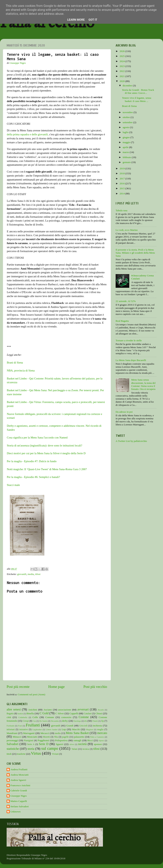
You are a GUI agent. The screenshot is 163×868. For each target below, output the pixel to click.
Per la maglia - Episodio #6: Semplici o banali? (33, 477)
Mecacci (45, 733)
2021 (122, 76)
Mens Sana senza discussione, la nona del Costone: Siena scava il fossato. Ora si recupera (143, 384)
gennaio (127, 162)
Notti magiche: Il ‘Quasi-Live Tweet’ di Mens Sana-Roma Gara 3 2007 (47, 469)
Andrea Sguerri (18, 780)
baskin (20, 713)
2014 (122, 194)
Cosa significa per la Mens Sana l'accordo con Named (37, 438)
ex (86, 721)
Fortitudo (10, 726)
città (9, 717)
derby (65, 721)
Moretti (46, 737)
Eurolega (77, 721)
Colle (35, 717)
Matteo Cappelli (19, 801)
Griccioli (83, 726)
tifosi (38, 574)
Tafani (74, 749)
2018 (122, 173)
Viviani (55, 754)
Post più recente (18, 687)
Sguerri (60, 744)
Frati (20, 726)
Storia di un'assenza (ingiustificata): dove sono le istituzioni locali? (45, 445)
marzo (126, 152)
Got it (93, 20)
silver (72, 744)
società (82, 744)
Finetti (95, 721)
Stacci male (13, 485)
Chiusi (99, 713)
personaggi (12, 740)
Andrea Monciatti (20, 775)
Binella (30, 713)
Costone (84, 717)
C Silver (60, 713)
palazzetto (79, 737)
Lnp (64, 729)
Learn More (76, 20)
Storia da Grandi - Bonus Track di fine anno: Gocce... (138, 91)
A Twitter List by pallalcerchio (131, 441)
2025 (122, 56)
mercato (102, 733)
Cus (34, 721)
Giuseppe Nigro (19, 796)
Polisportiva (61, 740)
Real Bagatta (122, 321)
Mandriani (12, 733)
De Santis (43, 721)
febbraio (127, 157)
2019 (122, 168)
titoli (9, 754)
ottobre (127, 117)
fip (103, 721)
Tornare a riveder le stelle (129, 340)
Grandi (70, 726)
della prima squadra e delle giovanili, (28, 134)
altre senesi (14, 710)
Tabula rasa (121, 210)
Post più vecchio (95, 687)
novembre (128, 112)
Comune (50, 717)
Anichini (33, 710)
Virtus (36, 753)
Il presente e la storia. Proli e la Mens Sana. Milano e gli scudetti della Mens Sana (135, 253)
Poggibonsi (43, 740)
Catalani (88, 713)
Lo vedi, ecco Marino (127, 230)
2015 (122, 188)
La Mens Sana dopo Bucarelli (131, 360)
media (31, 574)
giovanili (22, 574)
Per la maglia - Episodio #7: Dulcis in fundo (32, 461)
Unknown (15, 812)
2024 (122, 61)
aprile (126, 147)
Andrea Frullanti (19, 769)
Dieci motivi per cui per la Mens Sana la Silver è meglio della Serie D (46, 453)
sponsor (98, 744)
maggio (127, 142)
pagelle (65, 737)
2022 (122, 71)
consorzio (66, 717)
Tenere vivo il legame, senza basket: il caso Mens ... (137, 99)
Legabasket (37, 729)
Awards (101, 710)
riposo (101, 740)
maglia (100, 729)
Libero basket (52, 729)
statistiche (13, 749)
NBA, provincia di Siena (21, 371)
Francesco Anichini (20, 785)
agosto (126, 127)
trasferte (21, 754)
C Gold (44, 713)
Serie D (44, 744)
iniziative (24, 729)
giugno (127, 137)
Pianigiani (29, 740)
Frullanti (33, 725)
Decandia (55, 721)
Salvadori (13, 744)
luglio (126, 132)
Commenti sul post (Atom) (31, 694)
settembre (128, 122)
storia (31, 749)
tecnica (86, 749)
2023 (122, 66)
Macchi (76, 729)
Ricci (90, 740)
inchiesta (97, 726)
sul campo (50, 748)
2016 (122, 183)
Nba (56, 737)
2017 (122, 179)
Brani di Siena (15, 363)
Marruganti (29, 733)
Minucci (17, 737)
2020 (122, 81)
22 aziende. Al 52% (126, 301)
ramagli (77, 740)
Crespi (26, 721)
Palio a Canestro (97, 737)
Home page (57, 687)
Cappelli (74, 713)
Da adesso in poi (124, 412)
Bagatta (10, 713)
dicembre (128, 86)
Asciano (48, 710)
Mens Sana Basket (77, 733)
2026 (122, 51)
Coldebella (23, 717)
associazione (65, 710)
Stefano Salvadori (20, 806)
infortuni (11, 729)
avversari (83, 710)
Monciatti (32, 737)
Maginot (90, 729)
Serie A (31, 744)
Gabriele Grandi (19, 790)
